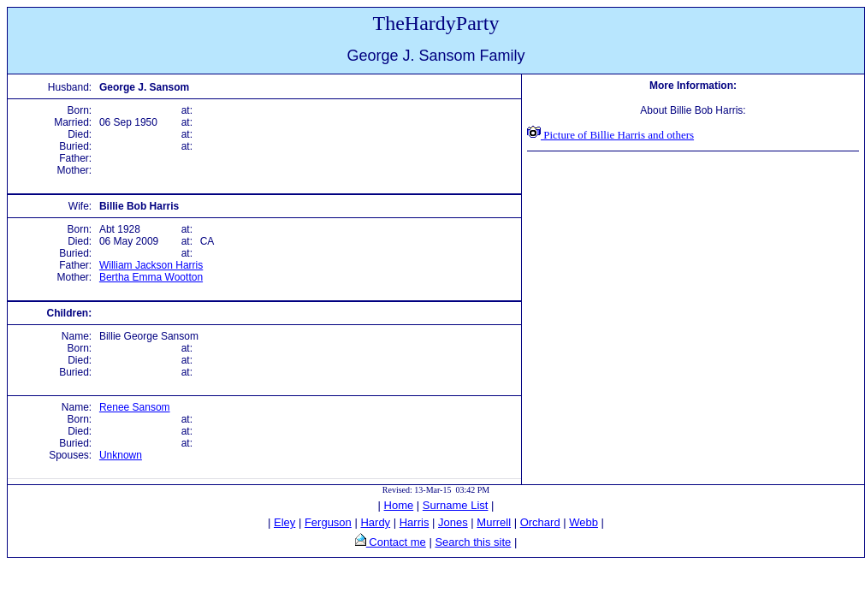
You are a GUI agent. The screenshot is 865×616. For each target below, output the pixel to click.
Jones (453, 522)
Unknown (121, 455)
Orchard (540, 522)
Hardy (375, 522)
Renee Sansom (135, 407)
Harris (415, 522)
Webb (584, 522)
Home (399, 505)
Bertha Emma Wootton (151, 277)
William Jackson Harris (151, 265)
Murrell (494, 522)
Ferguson (328, 522)
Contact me (396, 542)
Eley (284, 522)
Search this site (473, 542)
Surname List (456, 505)
